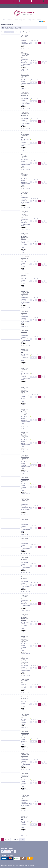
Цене (17, 32)
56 (18, 840)
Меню (18, 6)
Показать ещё (24, 836)
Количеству (33, 32)
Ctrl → (22, 840)
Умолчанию (8, 32)
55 (15, 840)
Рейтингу (24, 32)
